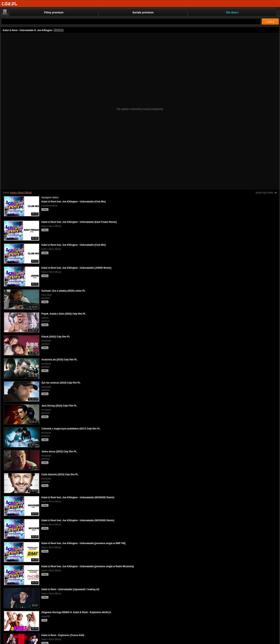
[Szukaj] (131, 21)
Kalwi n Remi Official (21, 193)
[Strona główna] (10, 4)
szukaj (270, 22)
